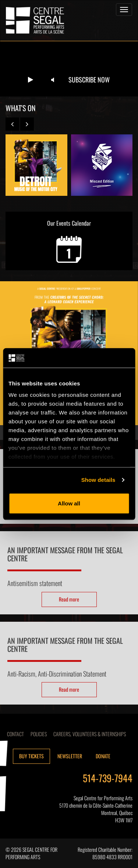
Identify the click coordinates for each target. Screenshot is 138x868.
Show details (98, 480)
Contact (15, 734)
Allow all (69, 503)
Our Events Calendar (69, 241)
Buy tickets (31, 756)
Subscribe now (89, 80)
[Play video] (31, 80)
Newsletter (70, 756)
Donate (103, 756)
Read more (69, 599)
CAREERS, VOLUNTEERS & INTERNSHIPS (90, 734)
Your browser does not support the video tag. (69, 69)
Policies (39, 734)
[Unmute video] (53, 80)
